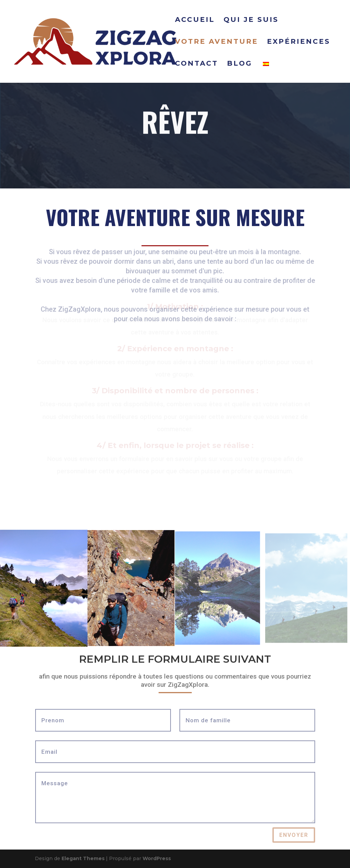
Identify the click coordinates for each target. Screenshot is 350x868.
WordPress (157, 858)
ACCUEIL (195, 20)
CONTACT (197, 64)
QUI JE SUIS (251, 20)
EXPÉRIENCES (299, 42)
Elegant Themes (83, 858)
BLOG (240, 64)
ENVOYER (294, 835)
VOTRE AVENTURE (217, 42)
